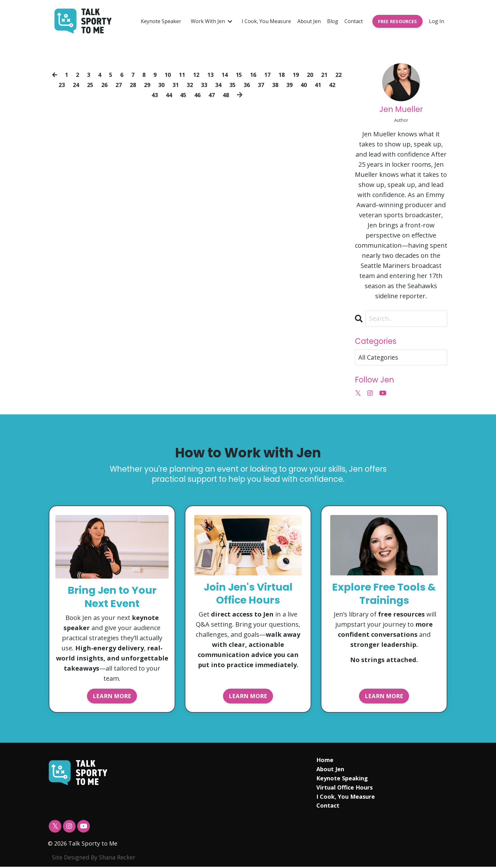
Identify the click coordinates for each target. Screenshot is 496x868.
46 (205, 95)
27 (130, 85)
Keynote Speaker (161, 21)
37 (279, 85)
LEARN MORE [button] (112, 696)
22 (56, 85)
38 (294, 85)
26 (115, 85)
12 (203, 74)
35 (249, 85)
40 (323, 85)
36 (264, 85)
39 (308, 85)
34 (234, 85)
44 (175, 95)
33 (219, 85)
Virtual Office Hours (344, 789)
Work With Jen (211, 21)
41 (338, 85)
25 (100, 85)
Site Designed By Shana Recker (94, 859)
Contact (354, 21)
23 (71, 85)
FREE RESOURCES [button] (398, 21)
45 (190, 95)
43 (160, 95)
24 (85, 85)
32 (204, 85)
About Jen (309, 21)
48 (235, 95)
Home (325, 761)
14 (233, 74)
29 (160, 85)
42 (146, 95)
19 (307, 74)
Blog (333, 21)
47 (220, 95)
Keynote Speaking (342, 779)
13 (218, 74)
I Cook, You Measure (266, 21)
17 (277, 74)
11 (188, 74)
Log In (437, 21)
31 (189, 85)
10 (173, 74)
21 (337, 74)
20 (322, 74)
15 (248, 74)
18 (292, 74)
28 (145, 85)
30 (175, 85)
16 (263, 74)
